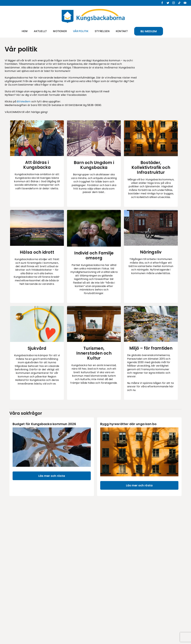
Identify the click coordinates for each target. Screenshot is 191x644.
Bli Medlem (24, 102)
